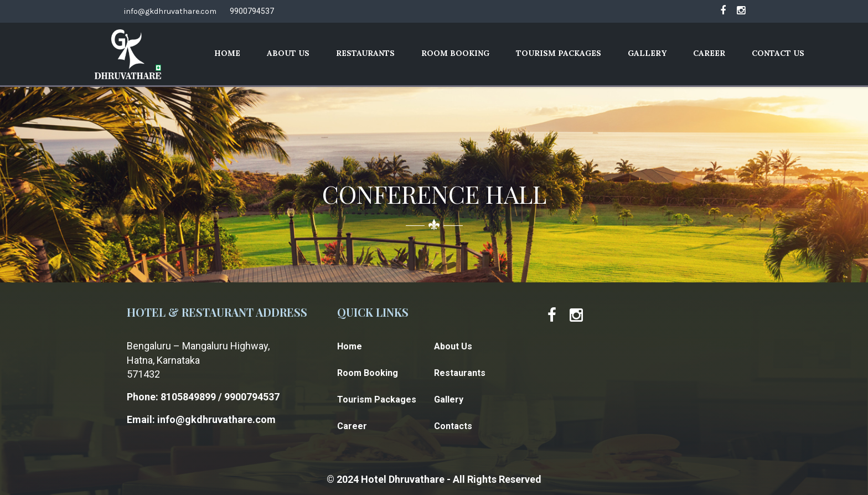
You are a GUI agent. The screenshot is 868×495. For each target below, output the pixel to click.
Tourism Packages (559, 53)
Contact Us (778, 53)
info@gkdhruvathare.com (170, 11)
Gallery (647, 53)
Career (709, 53)
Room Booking (455, 53)
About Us (288, 53)
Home (227, 53)
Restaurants (365, 53)
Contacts (453, 426)
